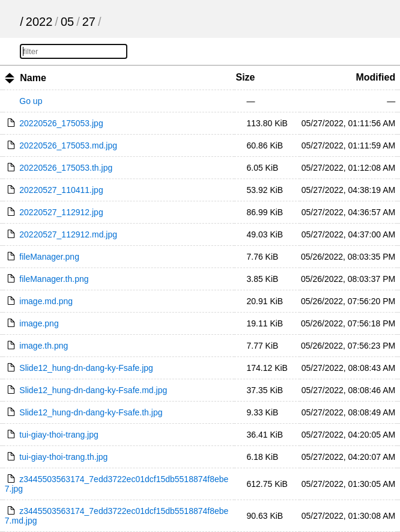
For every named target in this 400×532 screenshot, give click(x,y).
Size (245, 77)
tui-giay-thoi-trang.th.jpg (63, 457)
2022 (39, 22)
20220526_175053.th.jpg (66, 168)
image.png (39, 323)
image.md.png (46, 301)
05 (67, 22)
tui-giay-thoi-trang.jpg (59, 435)
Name (33, 78)
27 (89, 22)
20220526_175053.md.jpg (68, 145)
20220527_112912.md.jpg (68, 234)
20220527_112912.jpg (61, 212)
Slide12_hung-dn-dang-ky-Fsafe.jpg (86, 368)
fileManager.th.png (54, 279)
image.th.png (44, 346)
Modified (375, 77)
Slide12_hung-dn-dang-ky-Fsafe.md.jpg (93, 390)
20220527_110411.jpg (61, 190)
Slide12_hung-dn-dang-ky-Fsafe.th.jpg (91, 412)
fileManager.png (49, 257)
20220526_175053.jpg (61, 123)
